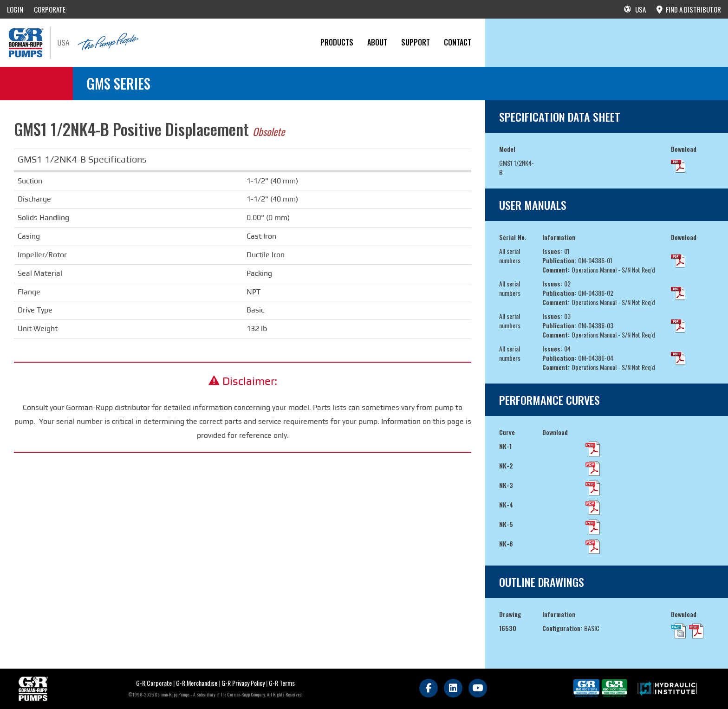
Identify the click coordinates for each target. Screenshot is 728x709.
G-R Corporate (154, 683)
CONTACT (458, 42)
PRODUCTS (337, 42)
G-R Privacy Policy (243, 683)
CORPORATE (50, 9)
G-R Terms (282, 683)
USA (635, 9)
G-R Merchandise (197, 683)
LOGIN (15, 9)
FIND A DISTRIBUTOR (689, 9)
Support (416, 42)
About (377, 42)
